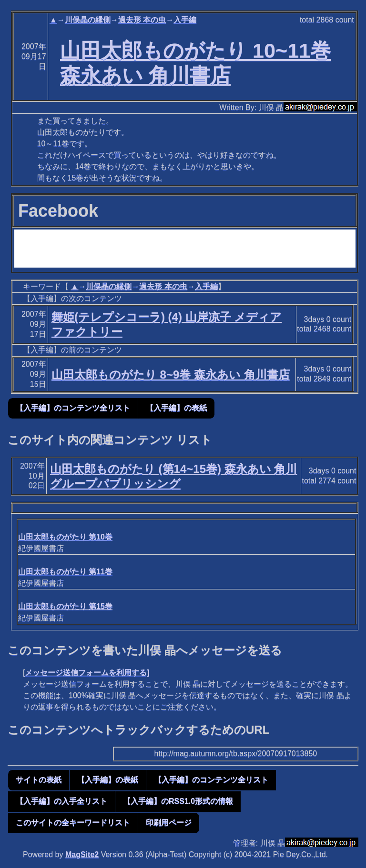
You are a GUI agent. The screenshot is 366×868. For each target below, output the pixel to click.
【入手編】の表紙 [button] (176, 408)
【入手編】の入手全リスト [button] (61, 801)
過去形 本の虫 (142, 20)
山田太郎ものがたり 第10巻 (65, 537)
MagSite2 (82, 854)
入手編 (185, 20)
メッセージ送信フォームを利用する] (87, 673)
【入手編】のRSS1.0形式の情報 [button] (178, 801)
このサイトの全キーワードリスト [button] (73, 823)
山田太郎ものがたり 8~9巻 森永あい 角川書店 (171, 374)
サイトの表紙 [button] (39, 780)
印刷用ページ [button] (169, 823)
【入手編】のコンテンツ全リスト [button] (73, 408)
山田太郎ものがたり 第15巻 (65, 606)
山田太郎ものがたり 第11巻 (65, 572)
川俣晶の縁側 (88, 20)
